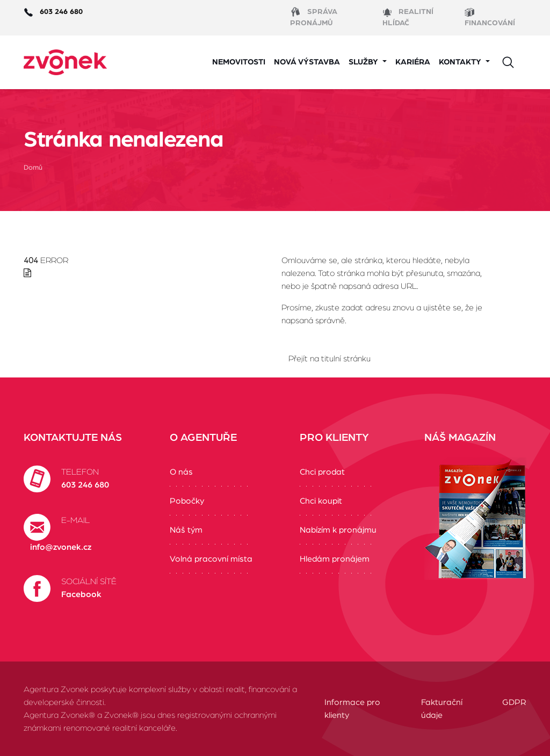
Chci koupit (321, 501)
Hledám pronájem (335, 559)
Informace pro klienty (352, 709)
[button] (368, 63)
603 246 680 (85, 485)
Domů (33, 168)
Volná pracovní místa (211, 559)
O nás (181, 472)
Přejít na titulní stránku (330, 359)
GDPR (514, 702)
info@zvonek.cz (61, 547)
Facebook (81, 594)
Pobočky (187, 501)
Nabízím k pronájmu (338, 530)
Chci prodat (322, 472)
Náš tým (186, 530)
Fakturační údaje (442, 709)
